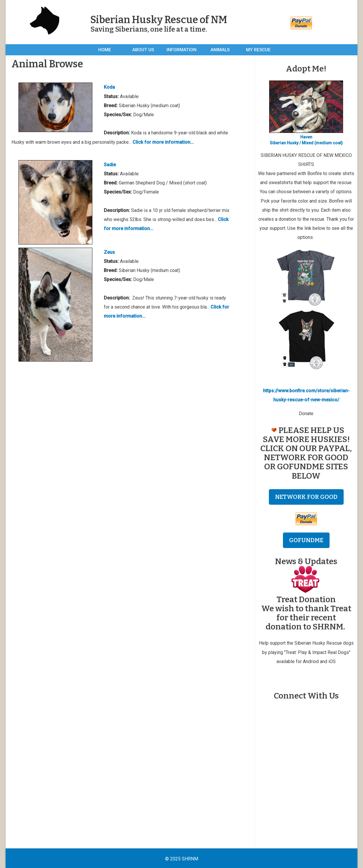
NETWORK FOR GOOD (306, 497)
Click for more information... (163, 142)
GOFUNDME (306, 540)
